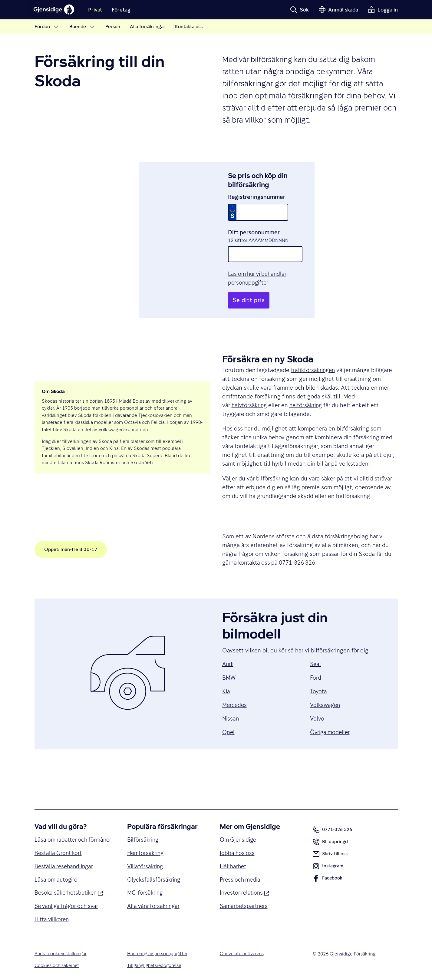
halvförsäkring (250, 388)
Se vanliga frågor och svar (68, 899)
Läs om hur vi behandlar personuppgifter (281, 265)
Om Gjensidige (239, 822)
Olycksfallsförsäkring (155, 863)
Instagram (328, 850)
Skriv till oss (330, 836)
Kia (226, 674)
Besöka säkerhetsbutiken (71, 885)
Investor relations (246, 876)
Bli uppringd (330, 826)
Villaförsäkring (146, 850)
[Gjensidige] (56, 10)
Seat (316, 646)
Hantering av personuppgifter (159, 947)
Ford (316, 660)
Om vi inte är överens (243, 947)
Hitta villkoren (53, 913)
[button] (299, 10)
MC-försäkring (146, 877)
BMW (229, 660)
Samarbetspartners (245, 890)
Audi (228, 646)
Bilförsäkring (143, 822)
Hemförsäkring (146, 836)
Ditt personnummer (254, 223)
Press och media (241, 863)
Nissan (231, 701)
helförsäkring (308, 388)
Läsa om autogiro (57, 872)
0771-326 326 (332, 812)
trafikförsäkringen (314, 353)
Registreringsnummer (256, 188)
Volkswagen (326, 687)
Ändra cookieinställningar (61, 947)
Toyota (319, 674)
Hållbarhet (234, 850)
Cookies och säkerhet (58, 960)
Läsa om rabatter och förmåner (62, 827)
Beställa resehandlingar (65, 858)
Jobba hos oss (238, 836)
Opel (229, 714)
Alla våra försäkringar (155, 890)
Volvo (317, 701)
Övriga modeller (331, 714)
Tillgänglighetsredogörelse (156, 960)
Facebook (328, 862)
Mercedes (235, 687)
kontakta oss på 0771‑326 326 (280, 545)
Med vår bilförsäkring (259, 59)
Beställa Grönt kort (59, 845)
